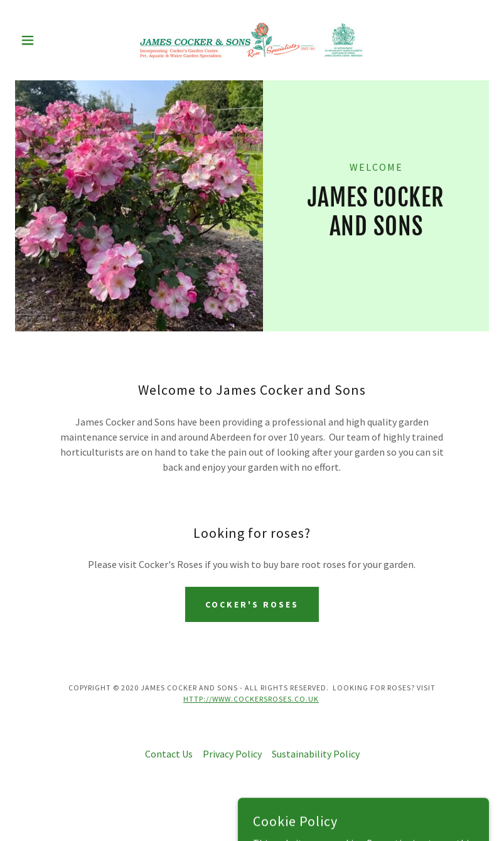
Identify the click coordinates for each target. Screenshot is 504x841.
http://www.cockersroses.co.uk (251, 699)
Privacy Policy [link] (232, 754)
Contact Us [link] (169, 754)
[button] (51, 40)
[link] (252, 40)
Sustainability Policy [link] (316, 754)
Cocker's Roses (252, 604)
